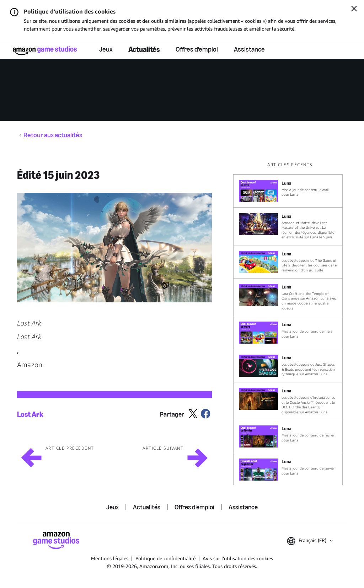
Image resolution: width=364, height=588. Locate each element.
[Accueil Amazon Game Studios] (45, 51)
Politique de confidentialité (165, 558)
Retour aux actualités (53, 135)
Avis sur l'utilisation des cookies (238, 558)
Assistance (249, 49)
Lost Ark (30, 414)
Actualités (144, 49)
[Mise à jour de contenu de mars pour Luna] (288, 333)
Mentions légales (110, 558)
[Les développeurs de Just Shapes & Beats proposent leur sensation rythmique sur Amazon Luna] (288, 366)
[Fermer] (354, 9)
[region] (290, 323)
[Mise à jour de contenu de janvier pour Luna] (288, 470)
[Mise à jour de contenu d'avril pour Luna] (288, 191)
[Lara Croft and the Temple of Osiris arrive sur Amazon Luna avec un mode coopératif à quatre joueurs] (288, 297)
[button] (114, 248)
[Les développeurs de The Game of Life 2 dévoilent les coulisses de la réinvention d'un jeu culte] (288, 262)
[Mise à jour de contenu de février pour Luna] (288, 436)
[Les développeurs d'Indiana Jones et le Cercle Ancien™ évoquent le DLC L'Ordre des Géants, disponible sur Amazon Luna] (288, 401)
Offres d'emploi (197, 49)
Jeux (106, 49)
